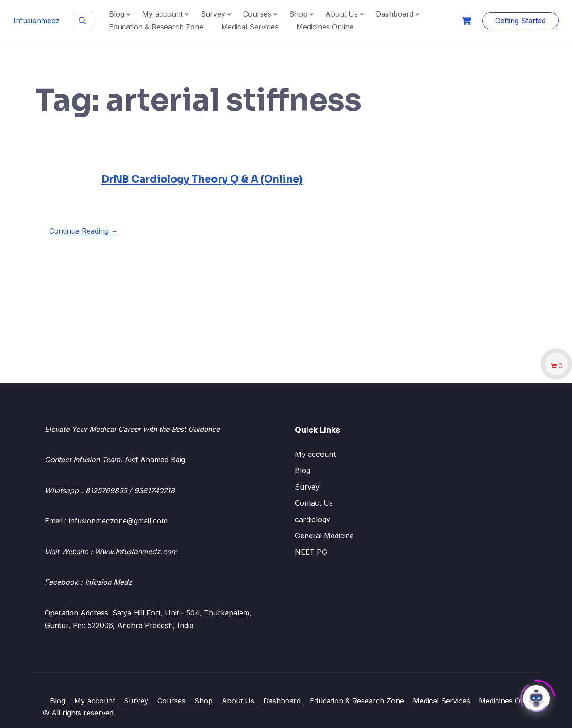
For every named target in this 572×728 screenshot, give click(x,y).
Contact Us (314, 503)
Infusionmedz (36, 21)
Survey (213, 14)
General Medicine (324, 536)
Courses (257, 14)
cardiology (313, 519)
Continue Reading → (84, 231)
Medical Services (250, 27)
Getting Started (520, 21)
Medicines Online (325, 27)
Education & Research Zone (156, 27)
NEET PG (311, 552)
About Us (342, 14)
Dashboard (395, 14)
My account (162, 14)
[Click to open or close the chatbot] (536, 696)
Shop (298, 14)
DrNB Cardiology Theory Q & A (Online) (202, 179)
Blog (117, 14)
